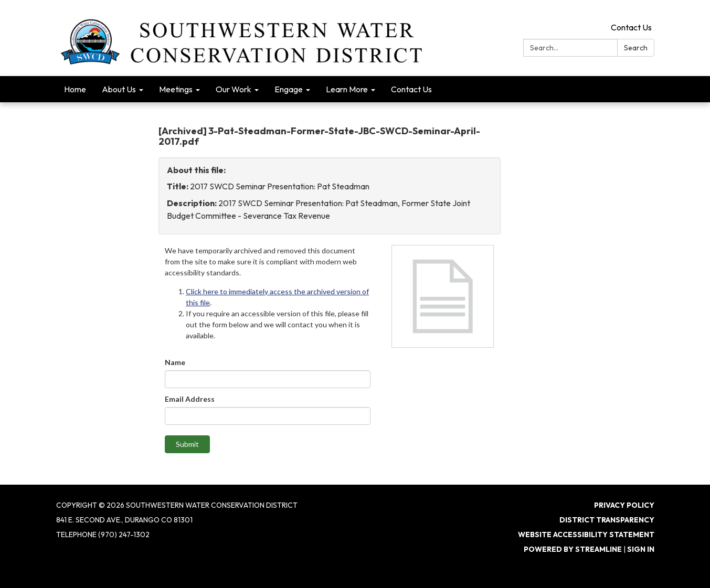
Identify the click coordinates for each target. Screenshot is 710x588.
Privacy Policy (624, 505)
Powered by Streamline (573, 549)
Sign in (641, 549)
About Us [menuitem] (119, 89)
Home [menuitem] (75, 89)
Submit (187, 444)
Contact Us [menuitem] (411, 89)
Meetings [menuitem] (176, 89)
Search (636, 48)
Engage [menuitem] (289, 89)
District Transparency (607, 520)
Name (175, 362)
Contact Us (631, 27)
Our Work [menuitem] (234, 89)
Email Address (190, 399)
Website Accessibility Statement (586, 534)
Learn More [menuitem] (347, 89)
